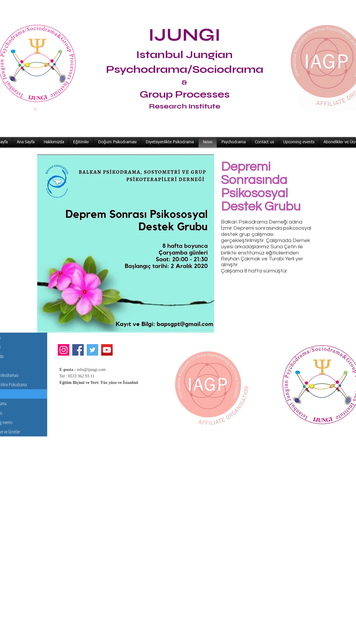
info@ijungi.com (91, 370)
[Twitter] (92, 350)
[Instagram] (64, 350)
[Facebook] (78, 350)
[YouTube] (107, 350)
